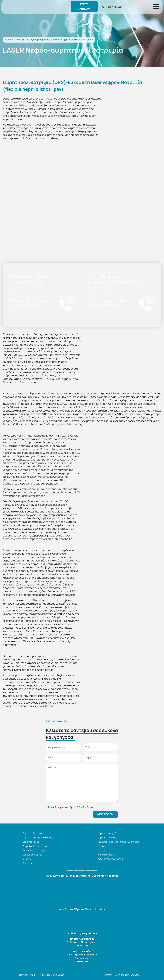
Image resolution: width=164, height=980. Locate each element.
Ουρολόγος (24, 456)
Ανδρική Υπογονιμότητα (110, 859)
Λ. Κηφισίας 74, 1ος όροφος (82, 942)
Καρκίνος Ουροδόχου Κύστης (38, 837)
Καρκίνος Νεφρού (107, 833)
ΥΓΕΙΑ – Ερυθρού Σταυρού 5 (82, 955)
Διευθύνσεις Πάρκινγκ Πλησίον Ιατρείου (82, 909)
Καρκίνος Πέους (31, 842)
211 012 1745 (82, 946)
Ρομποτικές (29, 863)
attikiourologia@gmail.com (82, 933)
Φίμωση (27, 859)
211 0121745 (24, 306)
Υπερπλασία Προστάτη (35, 846)
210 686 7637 (82, 961)
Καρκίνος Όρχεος (107, 837)
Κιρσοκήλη (103, 850)
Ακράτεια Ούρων (106, 855)
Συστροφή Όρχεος (32, 855)
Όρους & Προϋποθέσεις (82, 807)
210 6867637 (103, 306)
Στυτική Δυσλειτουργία (35, 850)
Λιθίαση (102, 846)
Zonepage (134, 975)
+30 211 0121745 (114, 7)
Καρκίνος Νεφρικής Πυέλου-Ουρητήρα (118, 842)
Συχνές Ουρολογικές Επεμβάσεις (33, 40)
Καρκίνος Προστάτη (33, 833)
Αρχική (9, 40)
